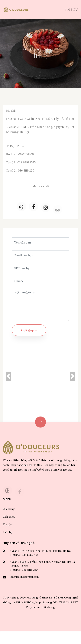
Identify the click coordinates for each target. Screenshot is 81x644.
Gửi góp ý (29, 330)
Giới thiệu (9, 517)
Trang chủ (32, 49)
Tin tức (7, 524)
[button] (8, 376)
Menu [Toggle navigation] (72, 9)
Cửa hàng (9, 509)
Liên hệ (8, 532)
